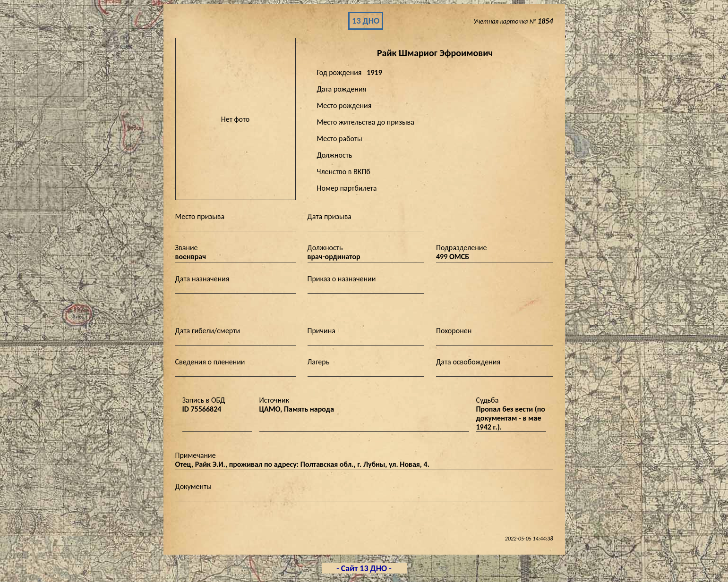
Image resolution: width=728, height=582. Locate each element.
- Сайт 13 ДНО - (364, 568)
